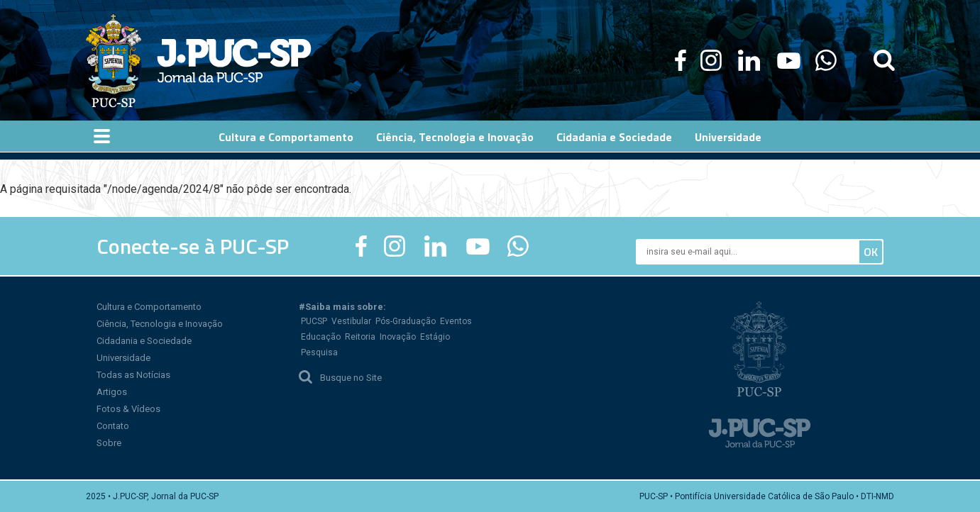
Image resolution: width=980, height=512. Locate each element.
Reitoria (360, 337)
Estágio (435, 337)
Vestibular (351, 321)
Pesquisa (319, 352)
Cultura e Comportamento (149, 307)
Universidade (123, 358)
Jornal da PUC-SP (234, 61)
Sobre (109, 443)
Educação (321, 337)
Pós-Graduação (406, 321)
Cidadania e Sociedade (144, 341)
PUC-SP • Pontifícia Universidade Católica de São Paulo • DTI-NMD (767, 496)
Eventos (456, 321)
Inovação (398, 337)
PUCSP (314, 321)
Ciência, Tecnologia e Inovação (160, 324)
